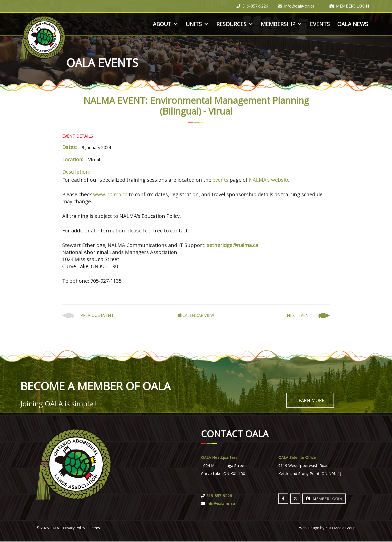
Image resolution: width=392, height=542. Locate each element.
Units (197, 24)
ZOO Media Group (340, 528)
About (166, 24)
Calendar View (196, 315)
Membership (282, 24)
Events (320, 24)
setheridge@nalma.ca (232, 245)
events (220, 180)
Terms (94, 528)
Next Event (308, 316)
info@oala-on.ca (296, 6)
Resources (235, 24)
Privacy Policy (74, 528)
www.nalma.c (109, 194)
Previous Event (88, 316)
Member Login (324, 499)
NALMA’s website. (270, 180)
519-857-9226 (252, 6)
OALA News (353, 24)
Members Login (349, 6)
